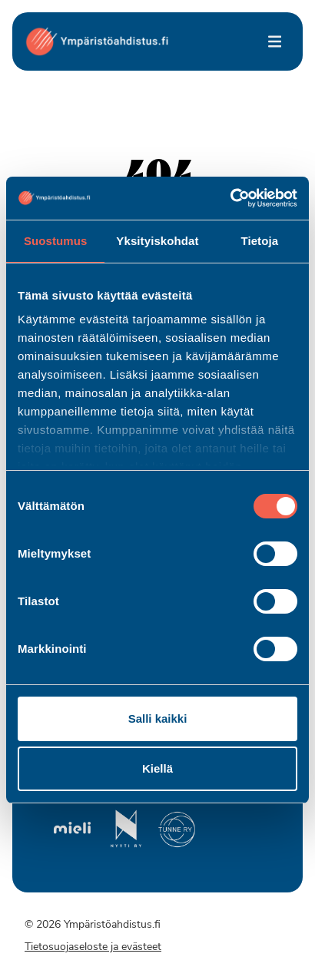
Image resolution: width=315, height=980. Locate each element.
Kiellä (157, 768)
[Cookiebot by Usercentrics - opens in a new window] (230, 198)
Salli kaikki (158, 718)
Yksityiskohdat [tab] (157, 241)
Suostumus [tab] (56, 241)
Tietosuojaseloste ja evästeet (93, 947)
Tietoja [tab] (259, 241)
